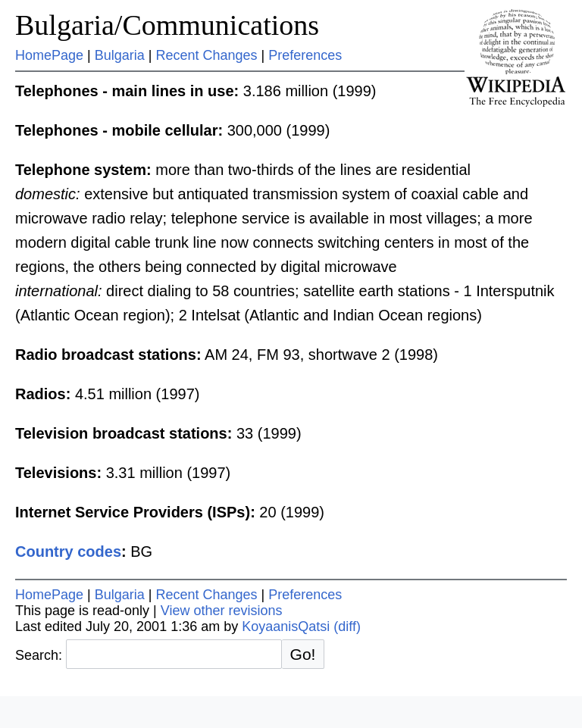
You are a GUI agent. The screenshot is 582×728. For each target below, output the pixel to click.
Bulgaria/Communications (167, 25)
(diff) (347, 626)
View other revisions (222, 611)
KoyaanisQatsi (286, 626)
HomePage (49, 55)
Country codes (68, 551)
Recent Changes (206, 55)
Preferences (305, 55)
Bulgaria (120, 55)
